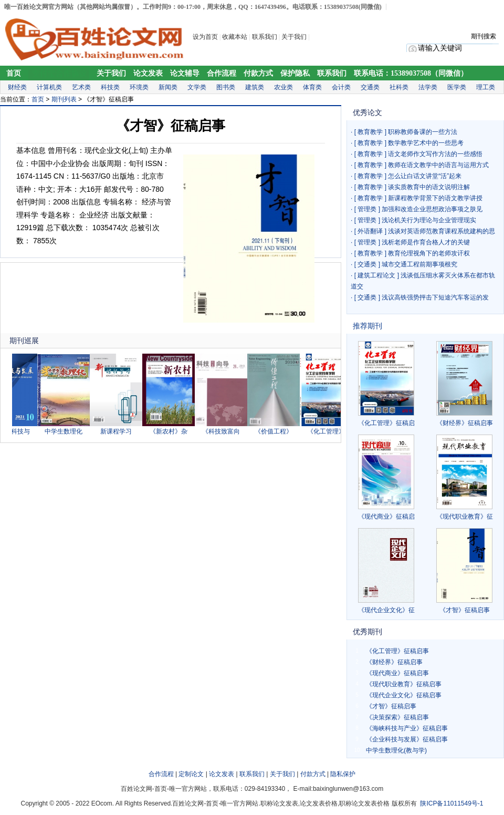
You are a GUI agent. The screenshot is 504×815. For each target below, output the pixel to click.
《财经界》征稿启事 (465, 423)
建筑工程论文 (376, 275)
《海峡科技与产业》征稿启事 (407, 728)
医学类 (457, 87)
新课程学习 (119, 431)
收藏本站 (235, 37)
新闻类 (168, 87)
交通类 (370, 87)
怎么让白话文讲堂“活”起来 (425, 176)
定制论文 (191, 774)
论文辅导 (185, 73)
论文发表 (148, 73)
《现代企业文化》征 (386, 610)
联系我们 (265, 37)
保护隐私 (295, 73)
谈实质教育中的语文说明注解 (429, 187)
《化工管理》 (329, 431)
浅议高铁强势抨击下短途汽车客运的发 (435, 297)
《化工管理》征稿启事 (397, 651)
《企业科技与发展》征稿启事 (407, 739)
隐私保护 (343, 774)
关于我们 (295, 37)
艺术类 (81, 87)
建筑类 (255, 87)
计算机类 (49, 87)
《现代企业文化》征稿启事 (404, 695)
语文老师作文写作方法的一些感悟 (435, 154)
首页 (14, 73)
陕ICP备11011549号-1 (451, 803)
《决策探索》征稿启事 (397, 717)
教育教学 (370, 132)
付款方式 (258, 73)
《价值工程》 (276, 431)
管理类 (367, 209)
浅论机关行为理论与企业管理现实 (429, 220)
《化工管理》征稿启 (386, 423)
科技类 (110, 87)
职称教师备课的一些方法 (423, 132)
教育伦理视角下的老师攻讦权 (429, 253)
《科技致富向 (224, 431)
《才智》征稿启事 (465, 610)
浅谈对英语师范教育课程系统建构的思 (442, 231)
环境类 (139, 87)
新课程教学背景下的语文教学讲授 (435, 198)
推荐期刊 (367, 326)
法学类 (428, 87)
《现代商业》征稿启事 (397, 673)
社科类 (399, 87)
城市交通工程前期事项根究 (419, 264)
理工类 (486, 87)
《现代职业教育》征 (465, 517)
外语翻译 (370, 231)
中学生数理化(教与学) (396, 750)
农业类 (283, 87)
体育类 (312, 87)
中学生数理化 (66, 431)
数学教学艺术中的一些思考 (426, 143)
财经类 (17, 87)
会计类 (341, 87)
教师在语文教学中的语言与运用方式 (438, 165)
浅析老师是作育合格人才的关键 (426, 242)
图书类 (226, 87)
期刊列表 (64, 99)
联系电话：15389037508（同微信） (411, 73)
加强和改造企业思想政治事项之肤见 (432, 209)
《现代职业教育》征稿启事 (404, 684)
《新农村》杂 (171, 431)
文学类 (197, 87)
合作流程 (222, 73)
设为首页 (205, 37)
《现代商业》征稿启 (386, 517)
